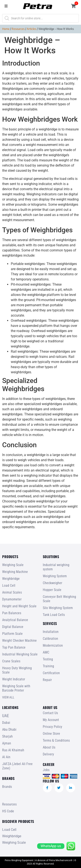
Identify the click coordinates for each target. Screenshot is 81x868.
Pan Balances (12, 613)
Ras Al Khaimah (13, 750)
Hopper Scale (52, 590)
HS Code (8, 811)
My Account (51, 720)
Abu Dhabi (9, 729)
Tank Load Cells (54, 615)
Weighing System (55, 576)
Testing (48, 659)
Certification (51, 673)
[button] (6, 6)
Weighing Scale (13, 565)
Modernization (53, 645)
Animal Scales (12, 592)
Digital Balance (13, 627)
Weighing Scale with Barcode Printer (16, 688)
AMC (46, 652)
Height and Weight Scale (19, 606)
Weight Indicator (14, 679)
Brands (7, 787)
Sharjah (7, 736)
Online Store (51, 734)
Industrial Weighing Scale (20, 654)
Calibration (50, 639)
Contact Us (50, 713)
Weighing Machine (15, 572)
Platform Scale (12, 634)
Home (6, 29)
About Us (49, 747)
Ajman (7, 743)
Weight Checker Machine (19, 641)
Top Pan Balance (14, 647)
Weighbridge (11, 579)
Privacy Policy (52, 727)
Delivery (48, 754)
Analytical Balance (15, 620)
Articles (32, 29)
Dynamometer (12, 599)
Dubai (6, 723)
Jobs (46, 770)
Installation (51, 632)
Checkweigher (52, 583)
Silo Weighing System (58, 608)
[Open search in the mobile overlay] (40, 18)
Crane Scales (11, 661)
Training (48, 666)
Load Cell (9, 586)
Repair (47, 680)
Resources (18, 29)
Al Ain (6, 757)
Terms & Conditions (56, 740)
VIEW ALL (8, 697)
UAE (6, 716)
